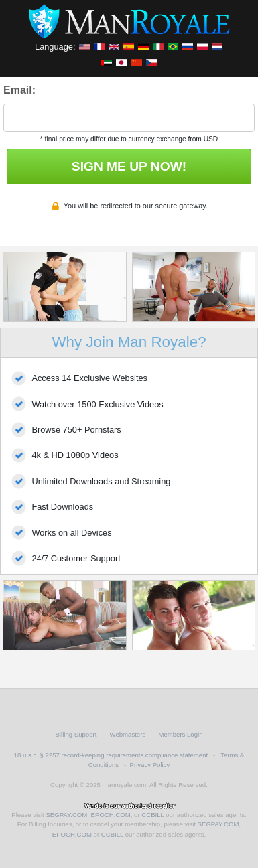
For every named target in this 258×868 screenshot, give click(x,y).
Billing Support (76, 734)
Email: (19, 90)
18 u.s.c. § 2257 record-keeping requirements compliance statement (111, 755)
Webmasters (128, 734)
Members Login (180, 734)
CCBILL (152, 815)
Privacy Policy (150, 765)
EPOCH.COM (111, 815)
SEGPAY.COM (66, 815)
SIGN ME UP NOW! (129, 166)
